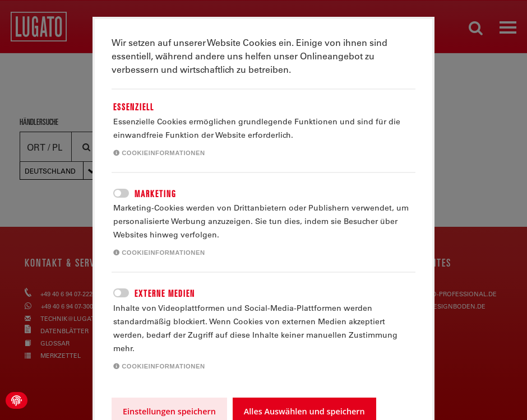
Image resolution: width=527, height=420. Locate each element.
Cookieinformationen (159, 153)
